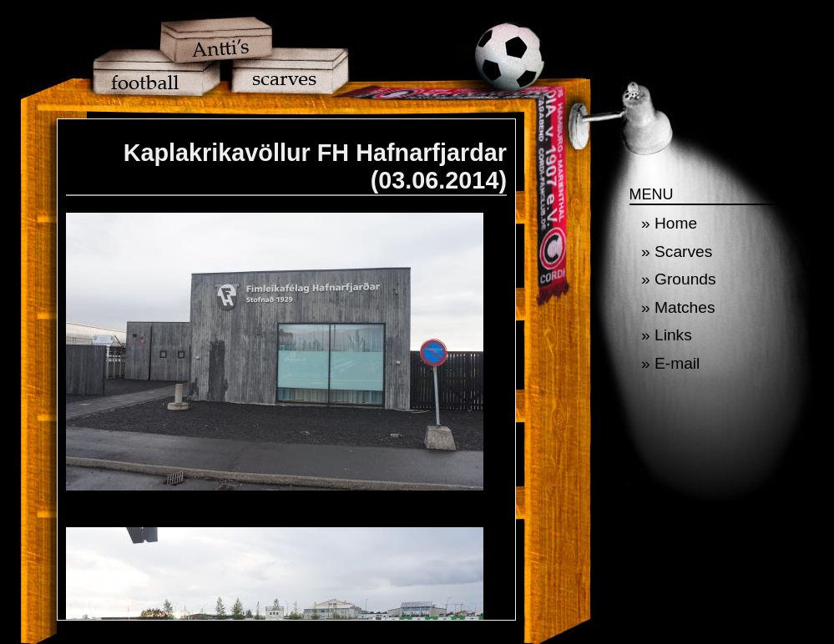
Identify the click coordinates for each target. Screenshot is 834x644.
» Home (669, 223)
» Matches (678, 307)
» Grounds (679, 279)
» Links (667, 335)
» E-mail (670, 363)
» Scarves (677, 252)
